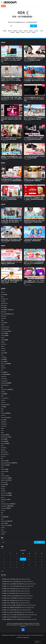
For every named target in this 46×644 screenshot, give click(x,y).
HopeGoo (3, 392)
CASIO (2, 320)
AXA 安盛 (3, 301)
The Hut (3, 502)
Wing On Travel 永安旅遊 (6, 525)
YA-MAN (3, 528)
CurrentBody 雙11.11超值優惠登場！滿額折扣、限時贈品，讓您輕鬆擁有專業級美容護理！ (34, 199)
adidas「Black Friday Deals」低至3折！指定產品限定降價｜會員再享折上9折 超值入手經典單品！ (11, 119)
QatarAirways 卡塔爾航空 (6, 478)
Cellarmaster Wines (5, 327)
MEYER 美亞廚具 (5, 441)
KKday (2, 409)
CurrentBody (4, 357)
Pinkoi (2, 467)
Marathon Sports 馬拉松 (6, 437)
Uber (2, 512)
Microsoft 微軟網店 (5, 443)
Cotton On (3, 351)
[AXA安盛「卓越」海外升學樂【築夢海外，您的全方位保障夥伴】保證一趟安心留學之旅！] (12, 213)
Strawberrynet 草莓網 (6, 500)
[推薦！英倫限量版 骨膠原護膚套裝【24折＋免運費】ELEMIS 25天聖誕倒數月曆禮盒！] (12, 191)
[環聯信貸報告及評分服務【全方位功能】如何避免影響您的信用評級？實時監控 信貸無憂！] (34, 213)
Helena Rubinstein (5, 385)
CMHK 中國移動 (4, 340)
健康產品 (31, 31)
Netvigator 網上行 (5, 454)
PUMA (2, 474)
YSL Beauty (3, 532)
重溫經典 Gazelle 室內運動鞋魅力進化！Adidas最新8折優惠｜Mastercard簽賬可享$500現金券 (12, 157)
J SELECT (3, 400)
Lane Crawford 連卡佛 (6, 418)
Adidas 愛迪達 (4, 295)
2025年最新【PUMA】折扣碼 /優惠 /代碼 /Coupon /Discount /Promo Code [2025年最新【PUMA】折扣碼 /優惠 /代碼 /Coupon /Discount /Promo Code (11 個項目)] (16, 603)
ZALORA (3, 534)
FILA (2, 370)
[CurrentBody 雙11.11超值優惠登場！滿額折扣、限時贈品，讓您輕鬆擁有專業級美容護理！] (34, 191)
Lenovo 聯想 (4, 420)
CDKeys (3, 325)
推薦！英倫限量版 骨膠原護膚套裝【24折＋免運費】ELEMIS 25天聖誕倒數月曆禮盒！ (11, 199)
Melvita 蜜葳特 (4, 439)
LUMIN (2, 428)
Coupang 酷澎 (4, 353)
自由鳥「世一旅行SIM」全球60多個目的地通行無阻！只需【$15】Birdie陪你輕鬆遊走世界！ (34, 263)
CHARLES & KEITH (5, 329)
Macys (2, 433)
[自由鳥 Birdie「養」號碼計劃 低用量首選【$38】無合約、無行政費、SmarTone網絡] (12, 273)
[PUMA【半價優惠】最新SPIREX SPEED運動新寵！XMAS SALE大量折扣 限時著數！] (12, 130)
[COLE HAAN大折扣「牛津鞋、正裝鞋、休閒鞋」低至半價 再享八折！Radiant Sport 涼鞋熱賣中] (12, 90)
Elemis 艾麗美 (4, 361)
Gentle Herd (4, 377)
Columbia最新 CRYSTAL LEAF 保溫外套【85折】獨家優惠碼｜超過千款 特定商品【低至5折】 (35, 80)
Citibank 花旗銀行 (5, 336)
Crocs (2, 355)
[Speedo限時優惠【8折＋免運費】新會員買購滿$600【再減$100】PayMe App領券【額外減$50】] (12, 51)
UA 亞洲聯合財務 (5, 517)
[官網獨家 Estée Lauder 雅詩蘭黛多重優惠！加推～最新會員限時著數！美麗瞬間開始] (34, 172)
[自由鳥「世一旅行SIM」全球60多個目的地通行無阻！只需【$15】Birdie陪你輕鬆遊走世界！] (34, 255)
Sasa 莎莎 (3, 491)
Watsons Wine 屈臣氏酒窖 (7, 521)
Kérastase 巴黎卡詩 (5, 405)
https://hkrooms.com (39, 635)
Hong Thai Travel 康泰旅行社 (7, 389)
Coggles (3, 342)
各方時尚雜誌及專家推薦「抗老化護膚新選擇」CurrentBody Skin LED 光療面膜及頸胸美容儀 (11, 180)
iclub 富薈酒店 (4, 394)
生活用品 (41, 31)
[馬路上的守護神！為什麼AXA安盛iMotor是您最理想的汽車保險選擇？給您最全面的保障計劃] (12, 232)
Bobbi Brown (4, 312)
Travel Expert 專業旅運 (6, 508)
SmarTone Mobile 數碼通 (6, 495)
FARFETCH (3, 368)
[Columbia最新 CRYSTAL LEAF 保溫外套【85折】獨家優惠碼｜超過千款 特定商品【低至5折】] (34, 72)
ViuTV (2, 519)
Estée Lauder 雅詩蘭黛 (6, 364)
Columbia (3, 348)
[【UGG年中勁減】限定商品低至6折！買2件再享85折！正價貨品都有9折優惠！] (34, 149)
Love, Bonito (4, 426)
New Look (3, 456)
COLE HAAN (4, 344)
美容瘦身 (26, 31)
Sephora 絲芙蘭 (4, 484)
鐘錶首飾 (18, 32)
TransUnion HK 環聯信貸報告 (7, 506)
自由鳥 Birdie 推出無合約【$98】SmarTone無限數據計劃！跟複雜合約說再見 (11, 263)
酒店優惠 (15, 31)
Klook (2, 411)
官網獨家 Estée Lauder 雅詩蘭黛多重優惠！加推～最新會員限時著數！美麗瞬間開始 (34, 180)
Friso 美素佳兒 (4, 372)
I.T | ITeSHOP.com (5, 398)
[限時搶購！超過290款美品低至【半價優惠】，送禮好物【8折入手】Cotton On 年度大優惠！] (12, 72)
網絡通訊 (23, 32)
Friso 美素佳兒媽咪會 (6, 374)
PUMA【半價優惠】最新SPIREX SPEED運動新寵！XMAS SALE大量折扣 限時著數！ (11, 138)
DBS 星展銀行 (4, 359)
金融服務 (33, 32)
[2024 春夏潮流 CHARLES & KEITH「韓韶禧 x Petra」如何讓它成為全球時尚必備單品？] (34, 130)
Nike (2, 459)
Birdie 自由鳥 (4, 307)
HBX (2, 387)
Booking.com (4, 316)
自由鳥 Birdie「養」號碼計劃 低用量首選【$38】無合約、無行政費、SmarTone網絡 (12, 281)
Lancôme (3, 415)
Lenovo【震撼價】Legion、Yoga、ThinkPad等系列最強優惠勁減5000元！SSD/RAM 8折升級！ (34, 282)
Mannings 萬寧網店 (5, 435)
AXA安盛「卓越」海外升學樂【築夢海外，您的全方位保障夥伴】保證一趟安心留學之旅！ (11, 221)
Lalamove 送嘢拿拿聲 (6, 413)
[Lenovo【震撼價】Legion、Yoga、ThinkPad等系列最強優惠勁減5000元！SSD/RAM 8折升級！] (34, 273)
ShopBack (3, 487)
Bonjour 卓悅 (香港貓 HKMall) (7, 314)
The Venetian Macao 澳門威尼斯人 (8, 504)
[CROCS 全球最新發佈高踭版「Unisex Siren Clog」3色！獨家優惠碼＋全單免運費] (34, 51)
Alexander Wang (5, 299)
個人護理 (36, 31)
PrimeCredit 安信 (5, 471)
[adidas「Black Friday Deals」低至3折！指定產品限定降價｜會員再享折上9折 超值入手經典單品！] (12, 110)
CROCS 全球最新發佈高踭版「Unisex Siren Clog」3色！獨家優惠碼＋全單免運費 (34, 59)
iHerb (2, 396)
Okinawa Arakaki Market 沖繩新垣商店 (9, 463)
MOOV (2, 446)
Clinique (3, 338)
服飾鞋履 (13, 32)
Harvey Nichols (4, 381)
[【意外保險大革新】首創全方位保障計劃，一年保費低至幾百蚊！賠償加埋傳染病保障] (34, 232)
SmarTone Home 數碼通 (6, 493)
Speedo (3, 497)
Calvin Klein (3, 318)
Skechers (3, 489)
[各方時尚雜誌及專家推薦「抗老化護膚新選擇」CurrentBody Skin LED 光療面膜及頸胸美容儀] (12, 172)
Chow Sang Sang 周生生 (6, 331)
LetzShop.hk (4, 422)
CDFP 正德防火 (4, 323)
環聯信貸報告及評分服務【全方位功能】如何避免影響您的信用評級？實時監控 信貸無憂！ (34, 221)
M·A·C (2, 430)
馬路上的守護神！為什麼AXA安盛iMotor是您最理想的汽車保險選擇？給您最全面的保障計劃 (11, 240)
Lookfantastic (4, 424)
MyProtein (3, 450)
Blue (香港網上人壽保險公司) (7, 310)
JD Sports (3, 402)
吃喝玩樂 (20, 31)
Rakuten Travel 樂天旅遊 (6, 480)
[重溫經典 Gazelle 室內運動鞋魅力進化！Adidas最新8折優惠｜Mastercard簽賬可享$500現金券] (12, 149)
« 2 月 (2, 571)
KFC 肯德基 (3, 407)
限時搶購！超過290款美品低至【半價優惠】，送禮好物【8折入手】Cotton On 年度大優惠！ (11, 80)
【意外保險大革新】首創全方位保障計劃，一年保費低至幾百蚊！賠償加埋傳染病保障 (34, 240)
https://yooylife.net (26, 635)
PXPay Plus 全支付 (5, 476)
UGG (2, 515)
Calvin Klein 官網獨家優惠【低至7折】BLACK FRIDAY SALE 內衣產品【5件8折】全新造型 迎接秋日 (34, 99)
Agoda (2, 297)
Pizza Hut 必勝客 (5, 469)
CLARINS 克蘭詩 (5, 333)
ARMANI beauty (4, 303)
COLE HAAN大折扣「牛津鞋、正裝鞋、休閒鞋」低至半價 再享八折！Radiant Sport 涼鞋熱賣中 (12, 98)
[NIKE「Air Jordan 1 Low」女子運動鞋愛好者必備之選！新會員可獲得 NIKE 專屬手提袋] (34, 110)
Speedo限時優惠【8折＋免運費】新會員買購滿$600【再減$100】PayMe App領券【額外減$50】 (11, 60)
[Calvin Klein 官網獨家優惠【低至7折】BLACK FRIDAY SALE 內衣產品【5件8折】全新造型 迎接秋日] (34, 90)
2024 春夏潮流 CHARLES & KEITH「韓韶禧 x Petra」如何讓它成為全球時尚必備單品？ (34, 138)
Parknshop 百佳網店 (5, 465)
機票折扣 (10, 31)
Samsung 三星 (4, 482)
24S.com (3, 292)
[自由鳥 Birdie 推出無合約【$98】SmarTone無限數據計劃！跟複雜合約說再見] (12, 255)
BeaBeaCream (4, 305)
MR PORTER (4, 448)
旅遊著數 (5, 31)
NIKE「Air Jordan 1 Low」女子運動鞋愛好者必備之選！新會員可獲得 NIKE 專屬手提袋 (34, 118)
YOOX (2, 530)
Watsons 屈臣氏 (5, 523)
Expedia (3, 366)
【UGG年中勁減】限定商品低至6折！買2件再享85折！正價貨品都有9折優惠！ (34, 157)
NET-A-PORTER (4, 452)
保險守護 (28, 32)
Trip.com (3, 510)
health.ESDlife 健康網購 (6, 383)
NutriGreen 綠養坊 (5, 461)
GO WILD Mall (4, 379)
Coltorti (3, 346)
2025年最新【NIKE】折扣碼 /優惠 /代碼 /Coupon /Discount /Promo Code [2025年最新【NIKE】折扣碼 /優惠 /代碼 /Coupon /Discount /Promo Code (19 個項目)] (16, 600)
